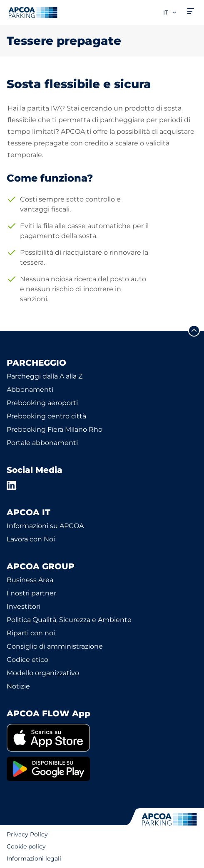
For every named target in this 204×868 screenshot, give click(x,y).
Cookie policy (26, 846)
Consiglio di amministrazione (55, 646)
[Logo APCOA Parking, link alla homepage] (33, 12)
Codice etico (27, 660)
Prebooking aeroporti (42, 403)
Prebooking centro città (46, 416)
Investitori (24, 606)
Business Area (30, 580)
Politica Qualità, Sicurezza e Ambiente (69, 620)
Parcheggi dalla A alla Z (45, 376)
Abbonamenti (30, 390)
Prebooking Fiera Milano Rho (55, 429)
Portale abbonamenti (42, 443)
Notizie (18, 686)
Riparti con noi (31, 633)
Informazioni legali (34, 858)
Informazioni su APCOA (45, 526)
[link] (102, 738)
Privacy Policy (27, 834)
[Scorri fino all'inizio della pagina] (194, 331)
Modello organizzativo (43, 673)
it (170, 12)
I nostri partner (31, 593)
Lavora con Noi (31, 539)
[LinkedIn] (12, 485)
